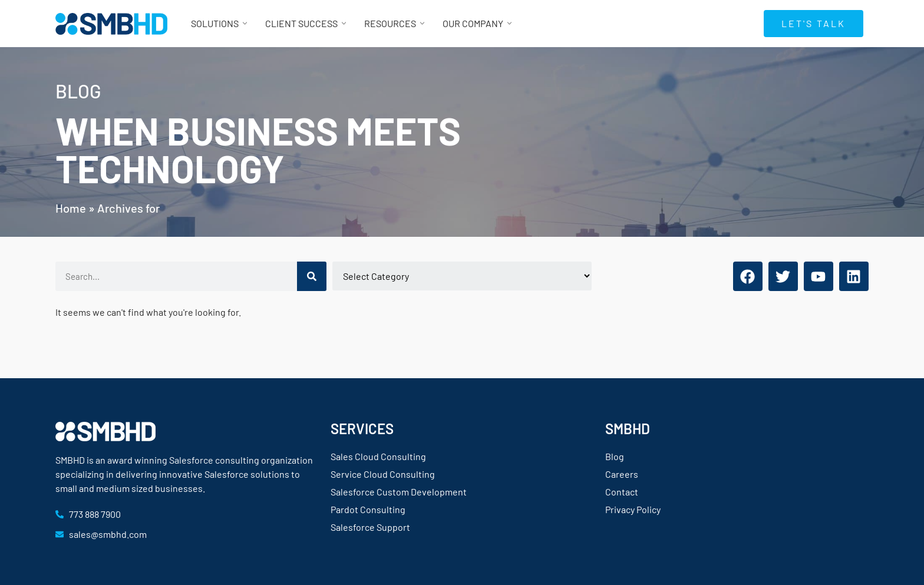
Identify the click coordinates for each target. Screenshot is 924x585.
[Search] (312, 276)
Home (71, 208)
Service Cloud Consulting (383, 474)
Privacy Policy (633, 509)
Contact (622, 492)
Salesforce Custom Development (399, 492)
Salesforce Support (370, 527)
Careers (622, 474)
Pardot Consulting (368, 509)
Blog (615, 456)
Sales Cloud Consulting (378, 456)
